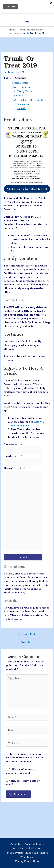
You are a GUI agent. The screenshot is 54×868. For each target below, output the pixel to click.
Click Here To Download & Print (27, 189)
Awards (21, 108)
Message (14, 468)
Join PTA (18, 848)
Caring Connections (27, 861)
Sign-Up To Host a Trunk (27, 100)
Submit (23, 557)
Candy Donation (22, 87)
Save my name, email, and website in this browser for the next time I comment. (25, 758)
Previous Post (27, 634)
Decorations (24, 104)
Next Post (27, 642)
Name (13, 444)
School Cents (34, 848)
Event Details (20, 83)
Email (13, 456)
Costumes (18, 96)
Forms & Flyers (34, 844)
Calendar (16, 844)
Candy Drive (24, 91)
